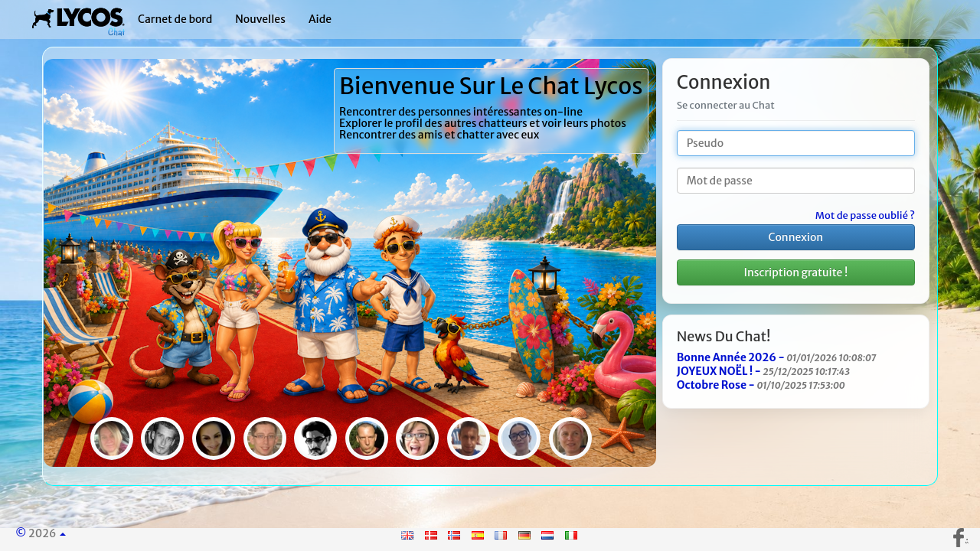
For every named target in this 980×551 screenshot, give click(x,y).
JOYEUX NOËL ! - (763, 371)
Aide (320, 19)
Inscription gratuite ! (796, 272)
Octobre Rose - (761, 385)
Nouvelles (260, 19)
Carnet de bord (175, 19)
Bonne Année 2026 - (777, 357)
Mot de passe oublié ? (865, 216)
